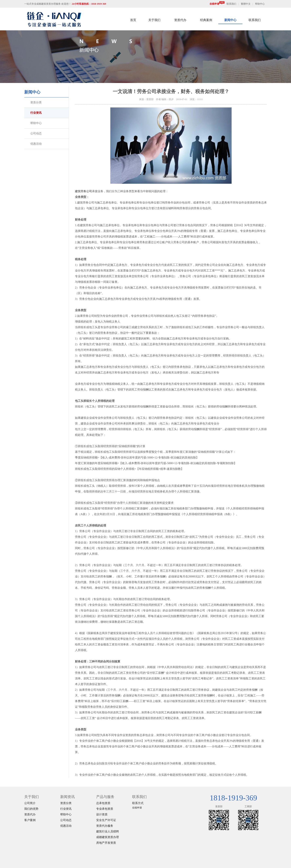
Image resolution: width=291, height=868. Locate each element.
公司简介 (30, 803)
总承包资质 (103, 803)
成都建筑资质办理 (108, 837)
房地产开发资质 (106, 843)
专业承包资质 (105, 809)
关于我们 (154, 20)
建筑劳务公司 (83, 191)
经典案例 (206, 20)
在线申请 (217, 4)
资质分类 (36, 102)
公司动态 (36, 133)
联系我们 (231, 4)
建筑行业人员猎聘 (108, 831)
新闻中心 (230, 20)
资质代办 (180, 20)
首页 (133, 20)
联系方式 (138, 803)
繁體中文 (246, 4)
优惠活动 (36, 144)
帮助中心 (260, 4)
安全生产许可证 (106, 820)
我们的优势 (31, 809)
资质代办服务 (105, 826)
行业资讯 (36, 113)
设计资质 (102, 814)
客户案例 (30, 820)
